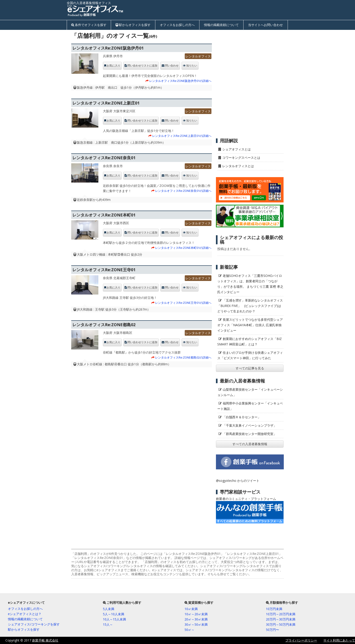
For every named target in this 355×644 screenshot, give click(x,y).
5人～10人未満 (114, 614)
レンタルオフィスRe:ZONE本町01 (104, 215)
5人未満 (109, 609)
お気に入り (114, 66)
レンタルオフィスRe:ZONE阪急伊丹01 (108, 48)
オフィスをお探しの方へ (177, 25)
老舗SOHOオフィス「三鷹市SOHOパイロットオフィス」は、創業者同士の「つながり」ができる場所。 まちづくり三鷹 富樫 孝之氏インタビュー (250, 284)
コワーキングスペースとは (241, 158)
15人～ (108, 624)
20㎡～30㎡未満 (196, 619)
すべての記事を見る (250, 368)
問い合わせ (172, 66)
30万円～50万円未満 (281, 624)
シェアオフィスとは (237, 149)
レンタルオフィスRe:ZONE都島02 (104, 325)
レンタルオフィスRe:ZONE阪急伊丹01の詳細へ (180, 81)
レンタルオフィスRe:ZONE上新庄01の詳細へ (182, 136)
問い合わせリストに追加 (142, 66)
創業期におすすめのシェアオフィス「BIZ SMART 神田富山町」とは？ (250, 341)
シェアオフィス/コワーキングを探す (34, 624)
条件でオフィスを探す (91, 25)
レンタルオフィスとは (238, 166)
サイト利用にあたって (339, 640)
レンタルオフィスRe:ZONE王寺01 (104, 270)
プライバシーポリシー (301, 640)
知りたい (192, 66)
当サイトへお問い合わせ (265, 25)
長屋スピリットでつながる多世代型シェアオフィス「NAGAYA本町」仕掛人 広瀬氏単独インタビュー (250, 325)
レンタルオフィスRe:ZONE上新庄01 (106, 103)
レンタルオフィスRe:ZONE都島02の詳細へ (183, 357)
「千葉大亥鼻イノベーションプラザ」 (250, 425)
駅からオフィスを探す (135, 25)
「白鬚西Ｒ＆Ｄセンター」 (242, 417)
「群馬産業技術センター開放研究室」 (250, 434)
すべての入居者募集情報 (250, 444)
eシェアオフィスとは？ (25, 614)
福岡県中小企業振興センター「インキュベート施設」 (250, 406)
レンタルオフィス (198, 56)
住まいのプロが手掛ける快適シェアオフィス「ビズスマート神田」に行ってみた (250, 355)
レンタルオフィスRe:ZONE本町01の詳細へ (183, 248)
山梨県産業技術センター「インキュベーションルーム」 (250, 392)
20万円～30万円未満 (281, 619)
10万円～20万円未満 (281, 614)
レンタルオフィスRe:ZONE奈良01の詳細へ (183, 191)
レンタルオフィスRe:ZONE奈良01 (104, 158)
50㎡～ (189, 630)
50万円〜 (272, 630)
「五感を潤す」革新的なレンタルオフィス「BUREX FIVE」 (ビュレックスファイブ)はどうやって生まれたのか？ (250, 306)
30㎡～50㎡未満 (196, 624)
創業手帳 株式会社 (45, 640)
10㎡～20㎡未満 (196, 614)
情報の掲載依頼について (221, 25)
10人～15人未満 (114, 619)
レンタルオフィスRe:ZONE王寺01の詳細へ (183, 303)
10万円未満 (274, 609)
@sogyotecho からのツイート (238, 481)
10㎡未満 (191, 609)
